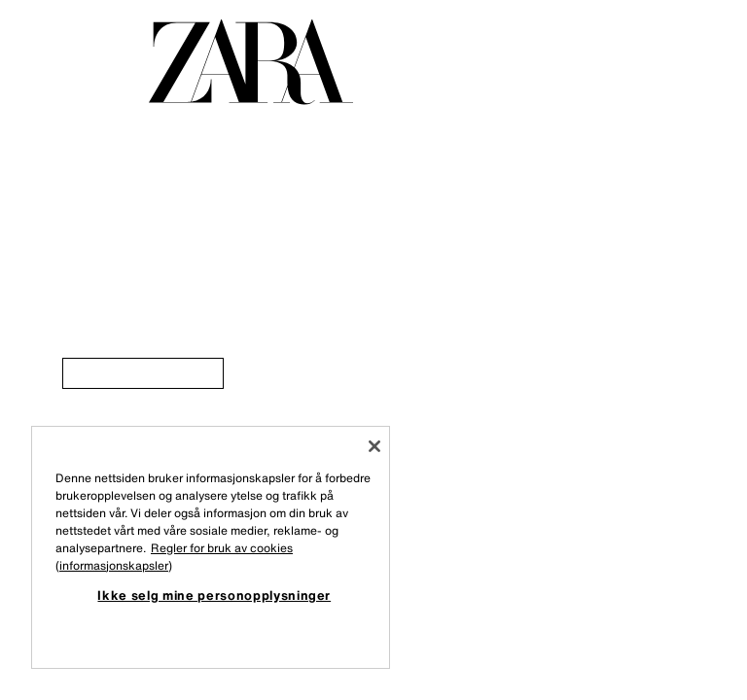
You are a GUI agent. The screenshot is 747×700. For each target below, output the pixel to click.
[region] (211, 547)
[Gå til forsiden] (251, 62)
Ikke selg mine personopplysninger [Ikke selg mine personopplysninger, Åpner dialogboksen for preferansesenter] (214, 595)
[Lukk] (374, 446)
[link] (143, 373)
